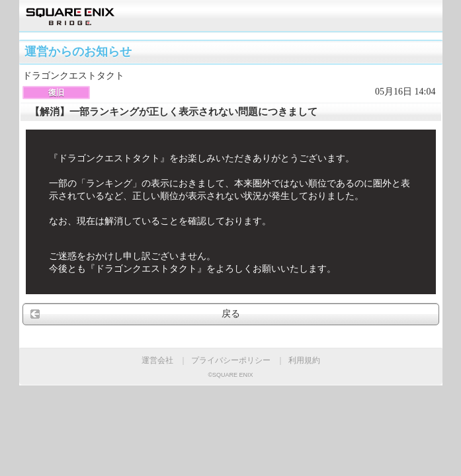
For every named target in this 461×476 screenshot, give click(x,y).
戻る (231, 314)
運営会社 (157, 360)
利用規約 (304, 360)
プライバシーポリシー (231, 360)
